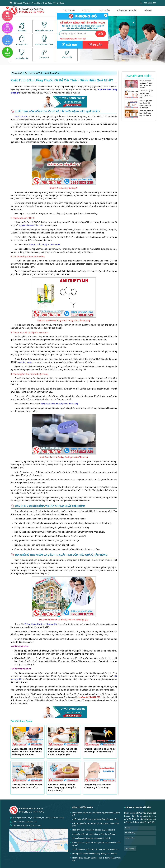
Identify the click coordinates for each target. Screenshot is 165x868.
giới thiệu (104, 11)
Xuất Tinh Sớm (52, 73)
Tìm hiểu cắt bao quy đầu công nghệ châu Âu (92, 838)
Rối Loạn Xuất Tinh (34, 73)
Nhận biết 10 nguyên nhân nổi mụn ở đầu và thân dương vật (97, 859)
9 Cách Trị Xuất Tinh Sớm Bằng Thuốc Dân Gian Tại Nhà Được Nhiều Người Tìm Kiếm (27, 752)
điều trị (87, 11)
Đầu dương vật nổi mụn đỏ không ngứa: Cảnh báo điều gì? (146, 83)
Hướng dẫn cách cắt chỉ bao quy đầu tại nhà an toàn (95, 854)
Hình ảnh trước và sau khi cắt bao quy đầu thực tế (146, 113)
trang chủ (69, 11)
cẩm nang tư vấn (127, 11)
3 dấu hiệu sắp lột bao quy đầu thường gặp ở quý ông (146, 93)
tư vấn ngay (130, 849)
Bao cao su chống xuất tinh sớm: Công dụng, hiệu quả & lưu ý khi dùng (62, 788)
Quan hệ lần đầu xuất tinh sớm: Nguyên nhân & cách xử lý (27, 786)
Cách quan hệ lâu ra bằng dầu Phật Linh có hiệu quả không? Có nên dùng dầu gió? (63, 752)
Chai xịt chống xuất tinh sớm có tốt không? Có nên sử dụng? (100, 750)
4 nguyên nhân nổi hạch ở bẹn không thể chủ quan (94, 834)
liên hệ (148, 11)
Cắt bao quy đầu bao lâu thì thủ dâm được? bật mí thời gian (146, 103)
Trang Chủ (17, 73)
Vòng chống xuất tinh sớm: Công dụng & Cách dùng (98, 786)
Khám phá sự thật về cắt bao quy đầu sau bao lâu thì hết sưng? (97, 844)
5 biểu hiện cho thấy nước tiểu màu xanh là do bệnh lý (95, 849)
